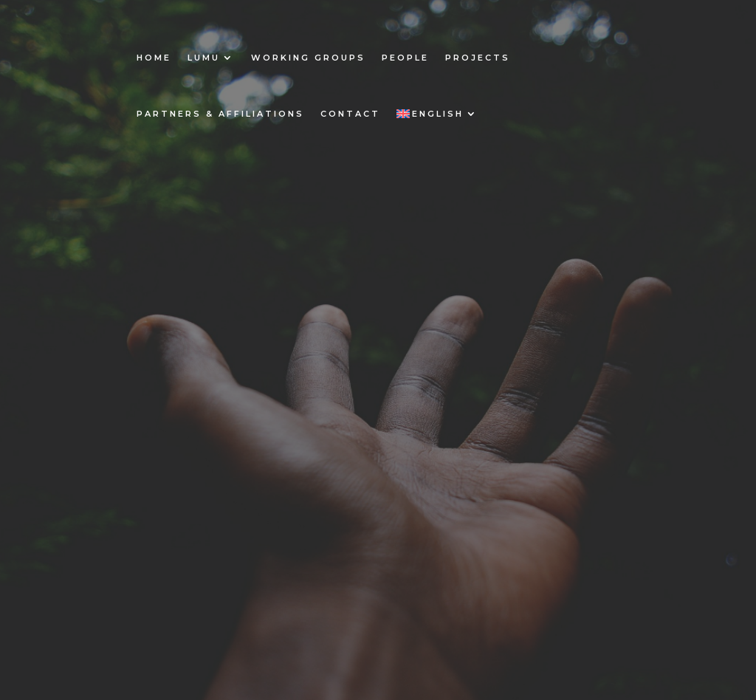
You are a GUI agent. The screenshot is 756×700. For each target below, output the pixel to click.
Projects (478, 58)
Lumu (204, 58)
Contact (350, 114)
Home (154, 58)
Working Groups (308, 58)
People (405, 58)
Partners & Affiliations (220, 114)
